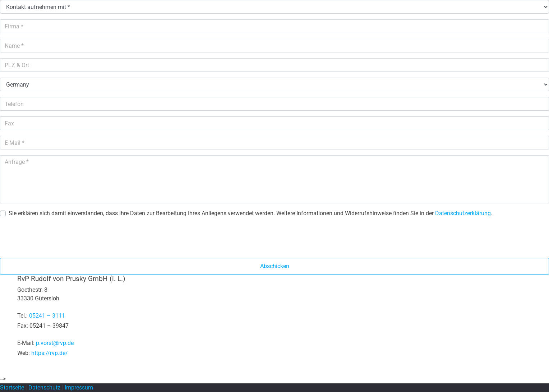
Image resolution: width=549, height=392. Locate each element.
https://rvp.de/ (50, 353)
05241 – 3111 (47, 316)
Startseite (12, 388)
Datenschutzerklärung (463, 213)
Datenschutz (44, 388)
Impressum (79, 388)
